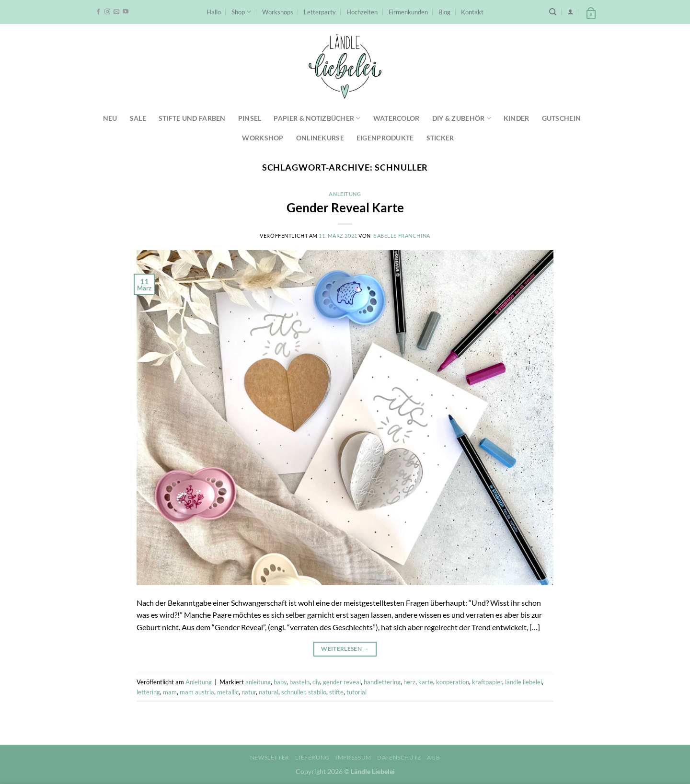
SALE (138, 118)
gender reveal (342, 682)
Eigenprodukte (385, 138)
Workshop (263, 138)
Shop (241, 12)
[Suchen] (553, 12)
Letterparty (320, 12)
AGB (433, 757)
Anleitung (345, 194)
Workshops (278, 12)
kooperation (453, 682)
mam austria (197, 692)
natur (249, 692)
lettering (148, 692)
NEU (110, 118)
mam (170, 692)
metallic (228, 692)
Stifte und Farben (192, 118)
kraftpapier (487, 682)
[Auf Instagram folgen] (107, 12)
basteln (299, 682)
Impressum (353, 757)
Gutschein (562, 118)
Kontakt (472, 12)
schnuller (293, 692)
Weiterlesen (345, 649)
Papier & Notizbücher (317, 118)
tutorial (356, 692)
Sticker (440, 138)
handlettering (382, 682)
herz (409, 682)
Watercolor (397, 118)
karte (426, 682)
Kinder (517, 118)
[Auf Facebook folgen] (98, 12)
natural (269, 692)
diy (316, 682)
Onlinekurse (320, 138)
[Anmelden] (570, 12)
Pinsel (250, 118)
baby (280, 682)
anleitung (258, 682)
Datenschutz (399, 757)
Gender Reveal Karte (345, 208)
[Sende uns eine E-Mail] (116, 12)
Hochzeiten (362, 12)
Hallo (214, 12)
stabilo (317, 692)
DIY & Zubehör (462, 118)
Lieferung (312, 757)
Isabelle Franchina (401, 236)
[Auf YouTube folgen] (126, 12)
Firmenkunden (408, 12)
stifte (336, 692)
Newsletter (270, 757)
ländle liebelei (523, 682)
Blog (444, 12)
